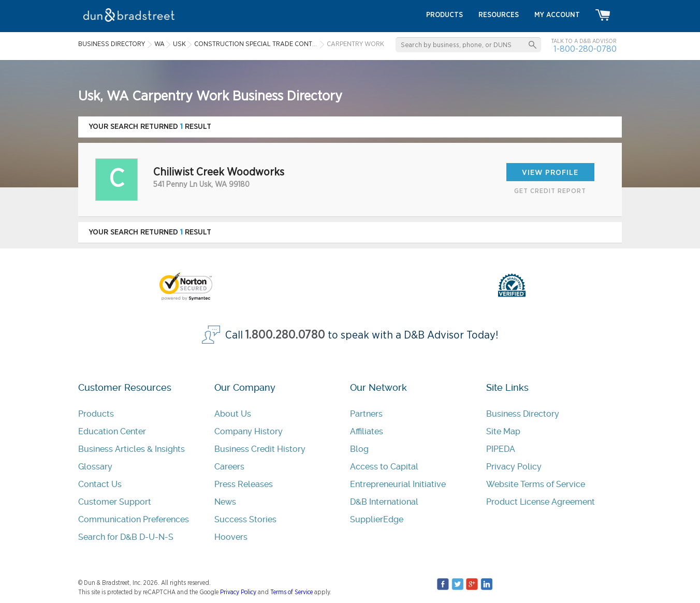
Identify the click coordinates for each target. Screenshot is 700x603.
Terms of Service (291, 592)
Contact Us (100, 484)
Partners (366, 414)
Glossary (95, 467)
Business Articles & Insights (132, 449)
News (225, 502)
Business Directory (523, 414)
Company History (249, 431)
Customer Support (115, 502)
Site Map (503, 431)
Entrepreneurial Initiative (398, 484)
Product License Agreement (541, 502)
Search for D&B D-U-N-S (126, 537)
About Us (233, 414)
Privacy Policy (514, 467)
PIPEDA (501, 449)
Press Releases (244, 484)
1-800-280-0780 (585, 49)
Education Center (112, 431)
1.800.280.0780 (285, 335)
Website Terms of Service (536, 484)
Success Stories (245, 519)
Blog (359, 449)
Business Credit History (260, 449)
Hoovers (231, 537)
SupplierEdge (377, 519)
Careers (229, 467)
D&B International (384, 502)
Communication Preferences (134, 519)
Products (96, 414)
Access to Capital (384, 467)
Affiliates (367, 431)
